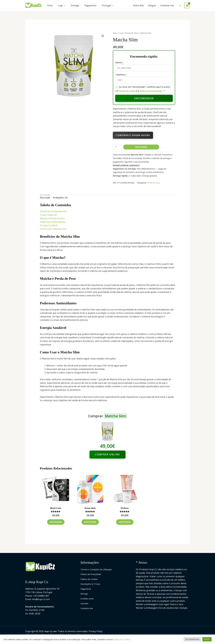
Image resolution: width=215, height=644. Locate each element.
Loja (60, 5)
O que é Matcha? (48, 215)
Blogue (152, 5)
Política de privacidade (151, 91)
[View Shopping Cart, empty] (187, 5)
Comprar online (107, 454)
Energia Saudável (49, 225)
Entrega (75, 5)
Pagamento (90, 5)
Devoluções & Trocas (91, 584)
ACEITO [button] (207, 639)
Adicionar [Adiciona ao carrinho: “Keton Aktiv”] (90, 522)
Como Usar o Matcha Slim (53, 229)
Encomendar (144, 98)
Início (50, 5)
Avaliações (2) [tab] (60, 198)
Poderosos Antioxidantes (53, 222)
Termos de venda (127, 91)
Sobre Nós (138, 5)
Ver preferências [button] (192, 639)
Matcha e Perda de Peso (52, 218)
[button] (180, 5)
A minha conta (88, 599)
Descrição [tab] (45, 198)
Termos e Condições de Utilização (98, 569)
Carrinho (85, 603)
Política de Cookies (90, 579)
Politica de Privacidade (92, 574)
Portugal (106, 5)
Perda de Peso (132, 33)
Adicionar (141, 147)
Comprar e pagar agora (133, 135)
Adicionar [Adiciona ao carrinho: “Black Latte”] (56, 522)
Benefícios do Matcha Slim (53, 211)
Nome (119, 63)
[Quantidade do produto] (117, 147)
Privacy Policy (96, 631)
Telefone (121, 75)
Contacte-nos (167, 5)
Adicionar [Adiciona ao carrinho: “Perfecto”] (125, 522)
